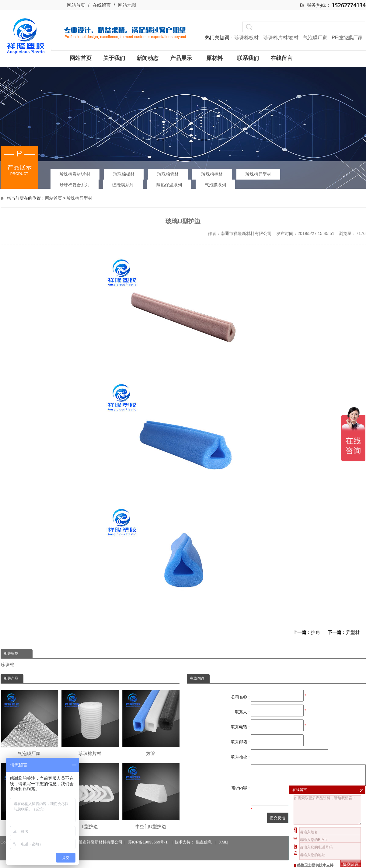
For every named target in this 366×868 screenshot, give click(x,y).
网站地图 (127, 5)
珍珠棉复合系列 (75, 185)
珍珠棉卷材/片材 (75, 174)
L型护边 (90, 796)
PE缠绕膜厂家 (347, 38)
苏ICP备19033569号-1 (149, 834)
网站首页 (76, 5)
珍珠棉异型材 (258, 174)
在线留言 (102, 5)
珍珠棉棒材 (212, 174)
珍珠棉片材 (90, 723)
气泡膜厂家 (316, 38)
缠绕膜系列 (123, 185)
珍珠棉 (7, 665)
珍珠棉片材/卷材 (282, 38)
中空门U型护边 (151, 796)
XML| (224, 834)
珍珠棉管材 (168, 174)
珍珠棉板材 (247, 38)
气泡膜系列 (215, 185)
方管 (151, 723)
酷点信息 (204, 834)
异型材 (353, 632)
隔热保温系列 (169, 185)
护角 (315, 632)
